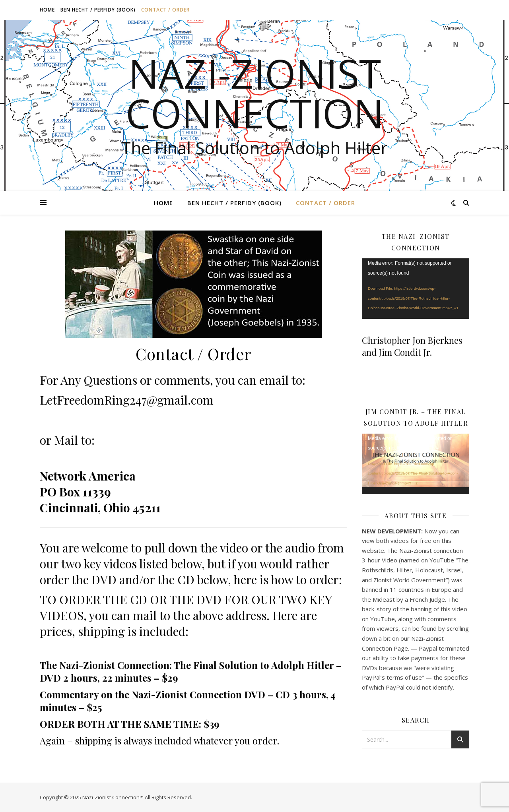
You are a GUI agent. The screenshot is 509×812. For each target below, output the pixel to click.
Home (47, 10)
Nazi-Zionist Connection (255, 93)
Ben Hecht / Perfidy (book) (98, 10)
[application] (416, 289)
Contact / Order (165, 10)
